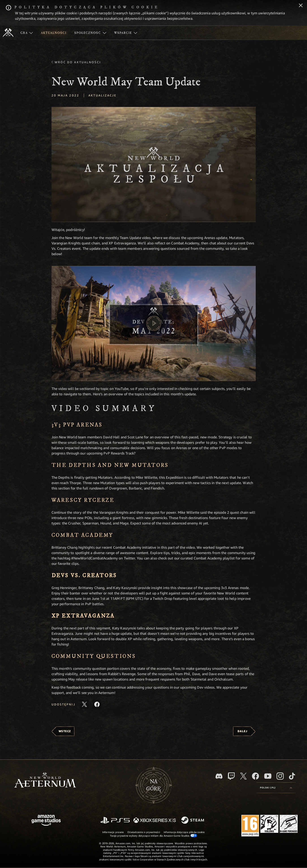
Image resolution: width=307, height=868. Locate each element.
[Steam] (193, 820)
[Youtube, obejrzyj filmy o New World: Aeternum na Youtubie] (268, 776)
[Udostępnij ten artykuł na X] (84, 704)
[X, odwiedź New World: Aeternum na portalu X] (243, 776)
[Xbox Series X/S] (155, 821)
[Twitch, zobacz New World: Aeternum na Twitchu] (231, 776)
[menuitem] (27, 33)
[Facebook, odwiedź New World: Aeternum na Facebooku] (255, 776)
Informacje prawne (113, 832)
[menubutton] (276, 788)
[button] (154, 164)
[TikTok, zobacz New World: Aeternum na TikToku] (292, 776)
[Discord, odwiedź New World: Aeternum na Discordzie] (219, 776)
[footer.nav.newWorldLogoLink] (45, 780)
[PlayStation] (115, 821)
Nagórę (153, 785)
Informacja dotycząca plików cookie (184, 832)
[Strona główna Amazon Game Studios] (46, 821)
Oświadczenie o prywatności (144, 832)
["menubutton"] (27, 33)
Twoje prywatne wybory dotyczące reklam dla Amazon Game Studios (153, 835)
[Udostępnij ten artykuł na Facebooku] (97, 704)
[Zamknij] (301, 6)
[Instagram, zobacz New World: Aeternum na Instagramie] (280, 776)
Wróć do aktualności (78, 62)
